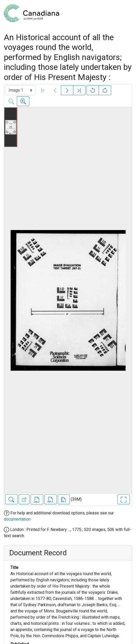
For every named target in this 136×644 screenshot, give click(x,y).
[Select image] (20, 90)
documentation (17, 519)
